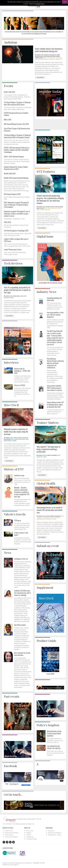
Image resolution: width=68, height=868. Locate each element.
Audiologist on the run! (21, 559)
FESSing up (17, 520)
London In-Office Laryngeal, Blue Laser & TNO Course (16, 240)
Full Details (41, 78)
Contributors (30, 837)
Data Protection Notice (12, 833)
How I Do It (11, 405)
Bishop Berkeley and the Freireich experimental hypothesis (54, 733)
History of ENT (14, 469)
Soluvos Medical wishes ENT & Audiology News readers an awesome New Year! (55, 405)
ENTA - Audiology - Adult (50, 519)
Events (8, 86)
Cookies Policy (40, 4)
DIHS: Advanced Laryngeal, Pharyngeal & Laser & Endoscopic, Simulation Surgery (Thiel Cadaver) (16, 205)
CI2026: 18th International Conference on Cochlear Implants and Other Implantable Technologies (17, 150)
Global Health (46, 483)
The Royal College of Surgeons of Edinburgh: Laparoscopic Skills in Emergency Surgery (17, 136)
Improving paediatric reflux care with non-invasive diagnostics (55, 315)
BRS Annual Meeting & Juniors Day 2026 (16, 124)
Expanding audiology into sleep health (54, 299)
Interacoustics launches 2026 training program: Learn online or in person (54, 388)
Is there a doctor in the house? (21, 534)
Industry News (46, 292)
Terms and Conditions (11, 837)
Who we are (30, 831)
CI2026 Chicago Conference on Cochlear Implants (16, 114)
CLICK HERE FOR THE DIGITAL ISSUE (50, 283)
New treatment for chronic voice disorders (22, 654)
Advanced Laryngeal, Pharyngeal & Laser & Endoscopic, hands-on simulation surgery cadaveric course (17, 214)
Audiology (11, 42)
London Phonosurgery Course (13, 249)
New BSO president (20, 625)
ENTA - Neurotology (16, 439)
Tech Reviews (13, 263)
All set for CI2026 (20, 385)
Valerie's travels (15, 514)
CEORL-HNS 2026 (9, 92)
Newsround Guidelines (55, 833)
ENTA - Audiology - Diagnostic (54, 59)
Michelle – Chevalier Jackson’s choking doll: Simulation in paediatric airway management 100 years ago (22, 492)
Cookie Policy (9, 831)
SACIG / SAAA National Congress (14, 157)
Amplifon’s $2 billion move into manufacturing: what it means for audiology (22, 593)
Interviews (11, 362)
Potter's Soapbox (48, 725)
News (8, 553)
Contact (29, 835)
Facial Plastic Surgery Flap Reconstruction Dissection (17, 130)
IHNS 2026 (7, 222)
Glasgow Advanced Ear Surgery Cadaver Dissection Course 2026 (16, 168)
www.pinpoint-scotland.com (26, 824)
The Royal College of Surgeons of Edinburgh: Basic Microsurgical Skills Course (17, 103)
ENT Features (46, 171)
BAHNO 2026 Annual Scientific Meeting (16, 178)
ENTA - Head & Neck (49, 208)
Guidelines (51, 831)
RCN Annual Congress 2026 (12, 194)
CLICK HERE (50, 674)
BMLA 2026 (8, 120)
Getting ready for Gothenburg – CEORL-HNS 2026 (22, 371)
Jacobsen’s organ (19, 475)
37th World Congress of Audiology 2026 (16, 231)
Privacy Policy (9, 835)
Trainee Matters (48, 423)
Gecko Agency (14, 865)
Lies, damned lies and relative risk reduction (54, 747)
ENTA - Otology (48, 58)
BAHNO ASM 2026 (10, 173)
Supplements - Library (54, 835)
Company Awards (32, 839)
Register (29, 833)
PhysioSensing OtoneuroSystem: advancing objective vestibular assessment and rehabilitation (55, 363)
